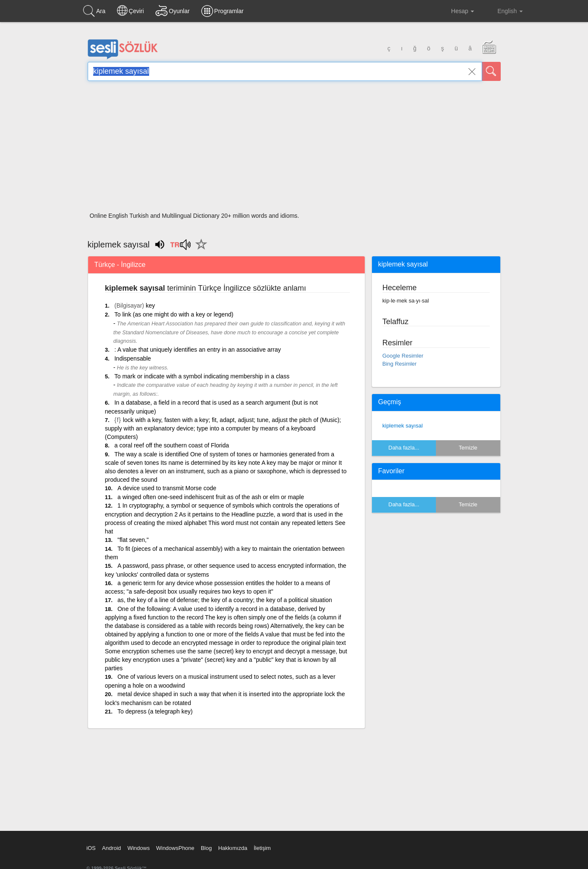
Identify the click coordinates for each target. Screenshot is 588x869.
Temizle (468, 448)
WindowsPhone (175, 848)
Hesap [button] (456, 11)
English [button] (504, 11)
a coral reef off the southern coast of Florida (172, 445)
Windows (139, 848)
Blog (206, 848)
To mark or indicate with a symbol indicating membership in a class (202, 376)
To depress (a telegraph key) (155, 711)
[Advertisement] (294, 149)
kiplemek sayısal (403, 426)
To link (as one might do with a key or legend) (174, 314)
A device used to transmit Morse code (167, 488)
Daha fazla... (404, 448)
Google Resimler (403, 356)
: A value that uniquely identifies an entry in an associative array (198, 350)
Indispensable (133, 358)
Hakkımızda (233, 848)
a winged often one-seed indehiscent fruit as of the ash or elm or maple (211, 497)
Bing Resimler (400, 364)
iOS (91, 848)
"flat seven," (133, 540)
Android (112, 848)
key (150, 305)
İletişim (262, 848)
